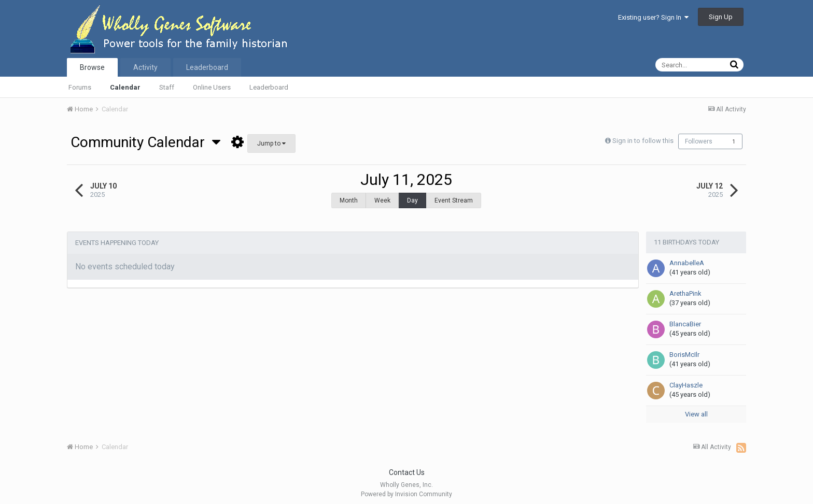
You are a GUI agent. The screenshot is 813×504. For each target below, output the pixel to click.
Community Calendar (145, 142)
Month (349, 200)
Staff (167, 87)
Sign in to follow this (641, 141)
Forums (80, 87)
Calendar (125, 87)
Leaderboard (269, 87)
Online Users (212, 87)
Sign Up (721, 17)
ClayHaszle (686, 380)
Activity (145, 67)
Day (412, 200)
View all (696, 409)
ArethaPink (685, 288)
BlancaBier (685, 319)
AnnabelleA (687, 258)
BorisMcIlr (684, 349)
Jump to (271, 143)
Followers (699, 141)
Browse (92, 67)
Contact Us (407, 467)
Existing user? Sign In (653, 17)
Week (382, 200)
